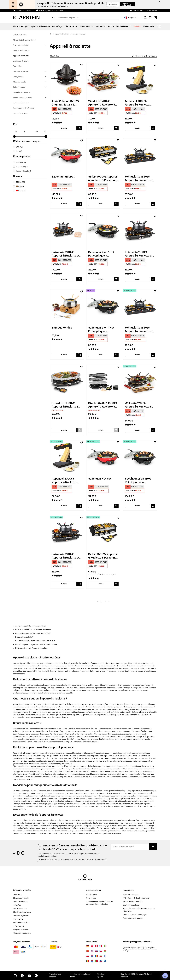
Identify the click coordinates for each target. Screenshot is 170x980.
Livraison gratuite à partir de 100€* (52, 10)
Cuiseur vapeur (19, 87)
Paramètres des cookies (133, 918)
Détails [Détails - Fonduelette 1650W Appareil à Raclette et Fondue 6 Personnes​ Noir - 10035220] (137, 204)
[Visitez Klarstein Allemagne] (88, 946)
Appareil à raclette (21, 56)
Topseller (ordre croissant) (144, 56)
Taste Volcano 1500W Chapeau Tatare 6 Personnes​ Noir (65, 103)
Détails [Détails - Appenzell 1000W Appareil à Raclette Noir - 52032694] (64, 506)
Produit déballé (24, 171)
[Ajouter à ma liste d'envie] (82, 65)
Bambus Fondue (62, 328)
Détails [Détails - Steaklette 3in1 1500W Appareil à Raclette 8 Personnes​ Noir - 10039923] (101, 430)
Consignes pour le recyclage (135, 915)
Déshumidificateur (21, 901)
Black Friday (92, 894)
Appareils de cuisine (62, 34)
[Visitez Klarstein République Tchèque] (101, 951)
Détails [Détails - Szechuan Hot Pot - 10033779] (64, 204)
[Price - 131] (40, 131)
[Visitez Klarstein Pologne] (88, 956)
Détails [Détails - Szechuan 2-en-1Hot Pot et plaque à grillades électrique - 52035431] (137, 506)
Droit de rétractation (132, 905)
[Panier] (156, 18)
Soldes (137, 26)
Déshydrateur (19, 77)
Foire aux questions (131, 894)
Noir (21, 182)
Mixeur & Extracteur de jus (24, 40)
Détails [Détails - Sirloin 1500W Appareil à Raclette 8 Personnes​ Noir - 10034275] (101, 204)
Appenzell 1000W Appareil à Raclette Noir (137, 103)
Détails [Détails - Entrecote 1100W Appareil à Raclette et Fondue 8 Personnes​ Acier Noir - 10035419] (64, 279)
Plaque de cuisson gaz (22, 933)
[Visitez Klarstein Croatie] (92, 956)
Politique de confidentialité (131, 949)
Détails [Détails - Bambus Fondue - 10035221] (64, 355)
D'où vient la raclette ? (24, 637)
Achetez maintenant (126, 4)
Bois (20, 186)
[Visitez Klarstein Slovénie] (101, 961)
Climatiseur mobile (21, 898)
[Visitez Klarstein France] (101, 946)
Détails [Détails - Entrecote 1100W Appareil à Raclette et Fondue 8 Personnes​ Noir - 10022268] (137, 279)
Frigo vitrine (18, 919)
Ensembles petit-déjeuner (24, 108)
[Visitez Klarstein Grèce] (105, 961)
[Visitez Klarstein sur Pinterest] (36, 976)
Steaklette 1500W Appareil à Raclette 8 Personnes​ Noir (65, 405)
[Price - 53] (20, 131)
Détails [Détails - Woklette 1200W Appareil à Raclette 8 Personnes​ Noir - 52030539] (137, 430)
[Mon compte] (145, 18)
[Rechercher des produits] (85, 18)
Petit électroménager (22, 92)
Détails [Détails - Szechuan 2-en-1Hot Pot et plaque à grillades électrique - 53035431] (101, 355)
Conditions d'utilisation (150, 949)
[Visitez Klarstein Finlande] (105, 956)
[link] (67, 80)
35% (19, 151)
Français (130, 18)
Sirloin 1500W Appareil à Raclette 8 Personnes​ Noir (103, 178)
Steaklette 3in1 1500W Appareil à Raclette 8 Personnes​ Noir (103, 405)
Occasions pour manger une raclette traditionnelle (36, 644)
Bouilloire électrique (21, 50)
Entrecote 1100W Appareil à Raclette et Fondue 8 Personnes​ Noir (139, 254)
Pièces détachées (20, 113)
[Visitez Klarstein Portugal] (96, 961)
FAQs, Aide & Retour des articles (145, 10)
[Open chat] (165, 976)
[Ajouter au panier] (80, 128)
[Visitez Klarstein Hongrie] (105, 951)
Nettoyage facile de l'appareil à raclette (32, 648)
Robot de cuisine (20, 35)
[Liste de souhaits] (150, 18)
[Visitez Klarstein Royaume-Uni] (92, 951)
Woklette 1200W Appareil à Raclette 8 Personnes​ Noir (102, 103)
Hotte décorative (20, 908)
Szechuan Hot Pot (63, 177)
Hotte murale (19, 926)
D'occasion (22, 167)
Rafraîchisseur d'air (21, 922)
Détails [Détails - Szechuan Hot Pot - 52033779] (101, 506)
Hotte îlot (17, 905)
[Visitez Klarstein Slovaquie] (96, 951)
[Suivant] (160, 27)
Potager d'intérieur (21, 103)
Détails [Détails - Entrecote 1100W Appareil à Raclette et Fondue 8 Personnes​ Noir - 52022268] (64, 584)
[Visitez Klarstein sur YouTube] (29, 976)
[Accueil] (53, 34)
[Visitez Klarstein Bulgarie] (101, 956)
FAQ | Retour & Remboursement (136, 898)
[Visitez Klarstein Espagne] (88, 951)
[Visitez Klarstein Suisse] (96, 946)
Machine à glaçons (21, 71)
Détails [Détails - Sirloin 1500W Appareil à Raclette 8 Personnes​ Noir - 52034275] (101, 584)
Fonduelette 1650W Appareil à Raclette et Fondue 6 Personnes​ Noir (139, 178)
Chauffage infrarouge (22, 912)
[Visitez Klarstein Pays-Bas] (92, 961)
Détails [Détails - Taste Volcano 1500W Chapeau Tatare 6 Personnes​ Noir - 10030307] (64, 128)
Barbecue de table (21, 61)
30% (19, 147)
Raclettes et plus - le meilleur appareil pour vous (35, 641)
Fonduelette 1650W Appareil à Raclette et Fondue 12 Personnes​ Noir (139, 329)
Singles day (91, 898)
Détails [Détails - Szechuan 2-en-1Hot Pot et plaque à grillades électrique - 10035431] (101, 279)
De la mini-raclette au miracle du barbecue (33, 630)
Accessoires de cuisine (22, 98)
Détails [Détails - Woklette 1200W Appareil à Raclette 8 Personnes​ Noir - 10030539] (101, 128)
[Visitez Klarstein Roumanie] (96, 956)
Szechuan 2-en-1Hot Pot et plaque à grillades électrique (101, 254)
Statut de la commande (133, 901)
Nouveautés (149, 26)
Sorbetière (18, 66)
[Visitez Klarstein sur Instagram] (15, 976)
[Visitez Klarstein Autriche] (92, 946)
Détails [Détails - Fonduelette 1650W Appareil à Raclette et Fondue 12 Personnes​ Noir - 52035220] (137, 355)
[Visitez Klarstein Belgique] (88, 961)
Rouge (21, 191)
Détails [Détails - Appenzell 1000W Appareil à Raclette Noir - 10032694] (137, 128)
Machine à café (19, 82)
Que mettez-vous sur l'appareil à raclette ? (33, 633)
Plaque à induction (21, 929)
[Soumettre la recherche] (53, 18)
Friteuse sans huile (21, 45)
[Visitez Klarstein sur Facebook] (22, 976)
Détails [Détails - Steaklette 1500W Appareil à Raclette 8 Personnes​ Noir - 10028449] (64, 430)
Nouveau (21, 162)
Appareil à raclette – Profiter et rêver (31, 626)
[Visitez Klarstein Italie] (105, 946)
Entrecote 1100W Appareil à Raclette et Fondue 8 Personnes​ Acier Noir (65, 254)
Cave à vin (17, 894)
